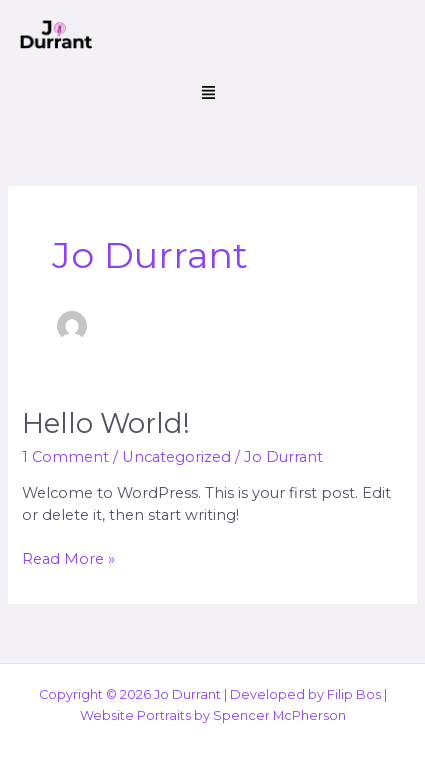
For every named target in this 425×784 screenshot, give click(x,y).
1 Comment (65, 457)
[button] (208, 94)
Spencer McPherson (279, 715)
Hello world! (106, 423)
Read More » (68, 558)
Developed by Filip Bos (305, 694)
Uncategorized (176, 457)
